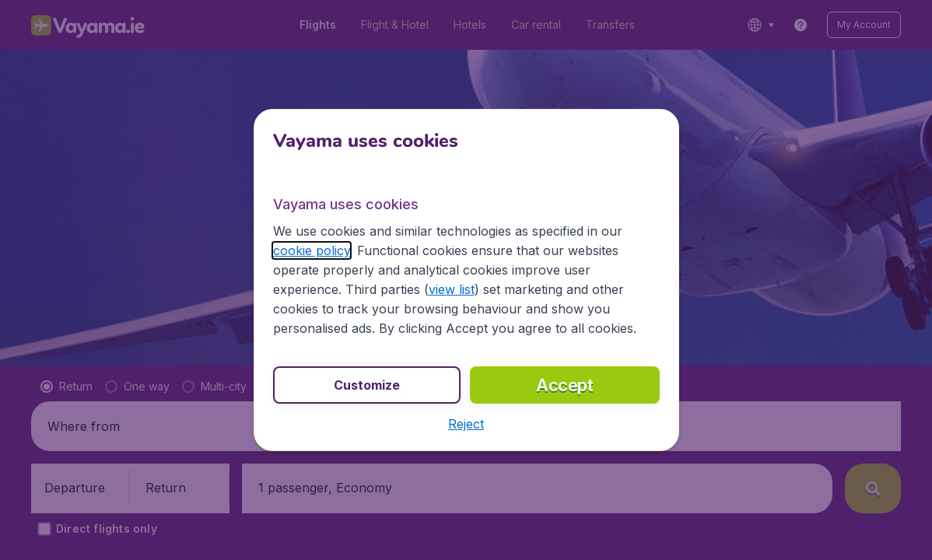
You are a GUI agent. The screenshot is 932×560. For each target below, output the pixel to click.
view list (452, 289)
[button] (466, 424)
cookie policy (312, 250)
